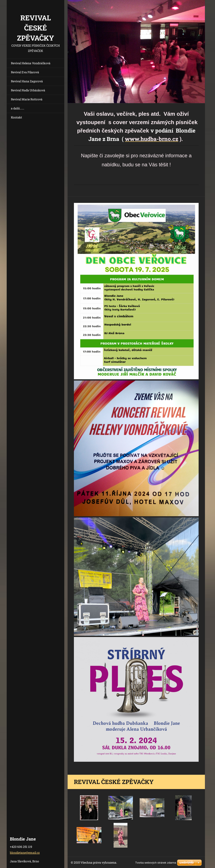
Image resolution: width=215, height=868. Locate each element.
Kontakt (16, 117)
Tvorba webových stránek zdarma (156, 863)
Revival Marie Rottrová (27, 99)
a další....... (18, 108)
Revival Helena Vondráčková (31, 63)
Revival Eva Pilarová (25, 72)
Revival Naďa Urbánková (28, 90)
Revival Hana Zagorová (27, 81)
